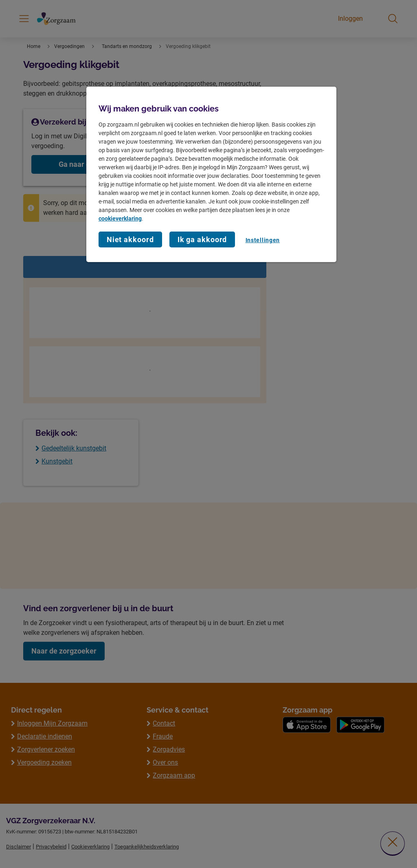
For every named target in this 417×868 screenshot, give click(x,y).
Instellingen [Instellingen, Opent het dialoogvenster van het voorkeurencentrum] (263, 240)
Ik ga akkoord (202, 239)
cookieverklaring (120, 219)
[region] (211, 174)
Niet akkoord (130, 239)
